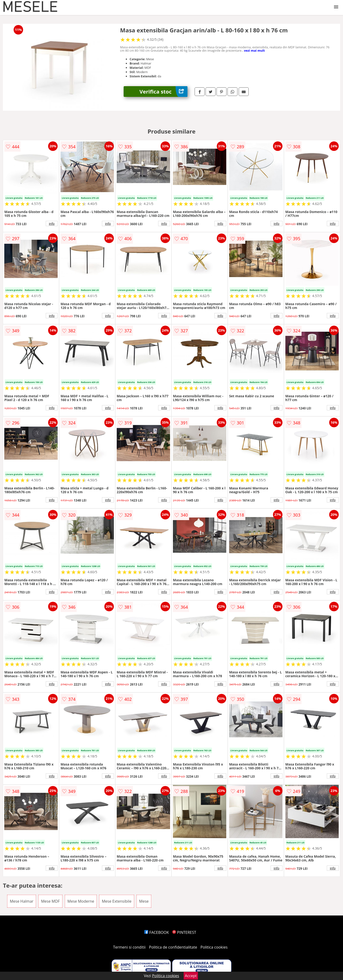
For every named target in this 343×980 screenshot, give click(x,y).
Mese (144, 901)
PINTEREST (184, 932)
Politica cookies (214, 947)
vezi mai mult (254, 50)
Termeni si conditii (129, 947)
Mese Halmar (22, 901)
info (52, 224)
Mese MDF (50, 901)
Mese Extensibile (116, 901)
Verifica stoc (164, 92)
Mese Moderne (81, 901)
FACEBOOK (157, 932)
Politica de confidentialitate (173, 947)
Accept (191, 976)
